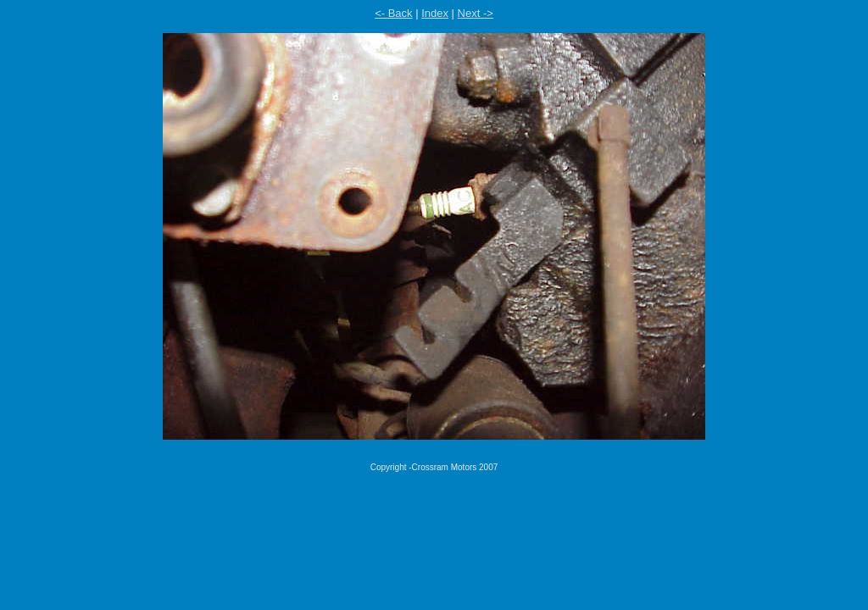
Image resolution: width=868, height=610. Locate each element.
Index (435, 13)
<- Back (393, 13)
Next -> (476, 13)
